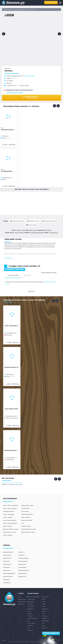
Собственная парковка (37, 232)
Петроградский (23, 561)
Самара (44, 604)
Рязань (44, 626)
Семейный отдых (34, 221)
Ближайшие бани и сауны (29, 529)
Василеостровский (24, 570)
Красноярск (31, 604)
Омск (43, 602)
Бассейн (35, 230)
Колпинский (7, 570)
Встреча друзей (32, 225)
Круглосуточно (54, 232)
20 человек (10, 81)
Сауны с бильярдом (9, 514)
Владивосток (45, 609)
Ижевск (44, 611)
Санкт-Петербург (8, 9)
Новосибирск (31, 602)
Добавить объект (51, 633)
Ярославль (30, 630)
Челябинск (30, 626)
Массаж (17, 232)
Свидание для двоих (18, 221)
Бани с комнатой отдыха (10, 523)
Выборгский (23, 576)
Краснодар (30, 606)
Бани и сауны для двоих (10, 508)
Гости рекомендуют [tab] (13, 275)
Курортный (7, 580)
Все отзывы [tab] (27, 275)
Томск (44, 614)
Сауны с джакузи (8, 517)
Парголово (22, 555)
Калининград (45, 621)
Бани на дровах (26, 517)
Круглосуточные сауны (10, 532)
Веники (22, 232)
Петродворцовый (24, 558)
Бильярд (49, 230)
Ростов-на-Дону (32, 623)
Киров (44, 606)
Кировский (7, 567)
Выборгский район (19, 9)
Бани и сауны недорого (10, 520)
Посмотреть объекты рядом (14, 93)
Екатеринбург (31, 599)
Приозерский (23, 567)
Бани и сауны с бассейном (11, 505)
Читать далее (8, 258)
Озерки (9, 78)
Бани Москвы (45, 597)
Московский (7, 583)
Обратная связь (22, 599)
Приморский (22, 564)
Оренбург (30, 616)
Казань (44, 599)
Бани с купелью (8, 526)
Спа (22, 523)
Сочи (43, 623)
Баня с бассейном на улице (11, 529)
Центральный (7, 555)
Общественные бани (27, 514)
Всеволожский (23, 573)
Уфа (29, 621)
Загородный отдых (9, 511)
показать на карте (29, 76)
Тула (29, 628)
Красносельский (8, 576)
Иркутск (30, 614)
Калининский (7, 564)
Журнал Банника (22, 602)
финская (9, 83)
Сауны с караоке (8, 535)
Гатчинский (7, 561)
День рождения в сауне (28, 532)
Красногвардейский (9, 573)
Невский (22, 552)
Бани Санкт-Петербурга (34, 597)
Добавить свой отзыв (15, 270)
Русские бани (25, 511)
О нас (19, 597)
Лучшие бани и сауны (27, 505)
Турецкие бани (25, 508)
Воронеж (44, 618)
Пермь (29, 611)
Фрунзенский (7, 558)
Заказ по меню (21, 230)
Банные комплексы (27, 520)
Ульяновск (45, 628)
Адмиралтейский (8, 552)
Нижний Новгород (32, 618)
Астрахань (45, 616)
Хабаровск (30, 609)
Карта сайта (21, 604)
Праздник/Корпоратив (51, 221)
